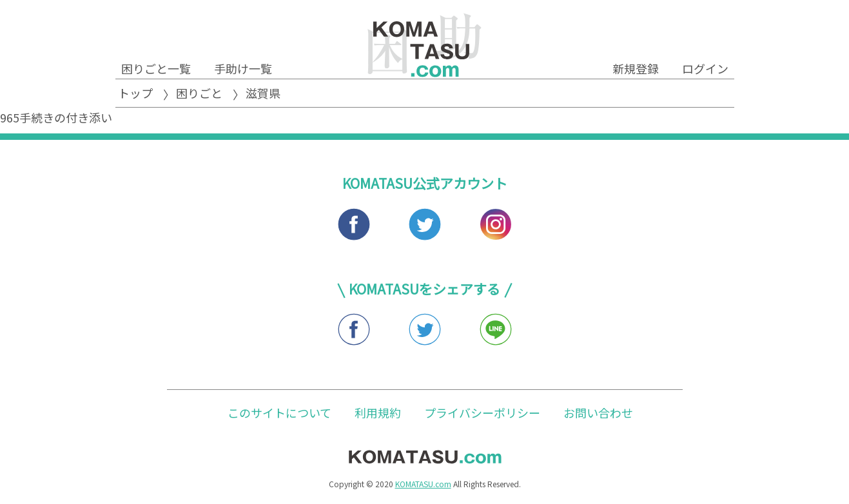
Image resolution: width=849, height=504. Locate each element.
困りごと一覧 (156, 68)
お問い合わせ (598, 412)
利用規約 (378, 412)
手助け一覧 (243, 68)
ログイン (705, 68)
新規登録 (636, 68)
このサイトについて (279, 412)
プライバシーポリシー (482, 412)
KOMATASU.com (423, 484)
